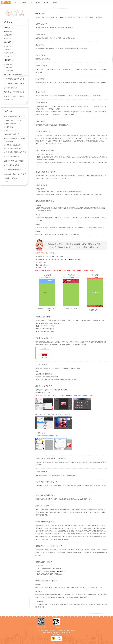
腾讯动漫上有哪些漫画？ (13, 75)
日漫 (31, 2)
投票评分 (22, 96)
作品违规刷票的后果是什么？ (13, 148)
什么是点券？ (8, 32)
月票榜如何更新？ (9, 142)
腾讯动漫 (6, 2)
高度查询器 (68, 259)
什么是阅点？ (8, 46)
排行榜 (38, 2)
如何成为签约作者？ (12, 157)
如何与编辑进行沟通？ (13, 170)
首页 (16, 2)
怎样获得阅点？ (9, 50)
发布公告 (14, 178)
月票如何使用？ (9, 71)
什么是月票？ (8, 64)
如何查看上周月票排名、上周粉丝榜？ (15, 138)
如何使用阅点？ (9, 53)
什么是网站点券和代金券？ (14, 83)
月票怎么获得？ (9, 67)
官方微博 (41, 630)
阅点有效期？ (8, 56)
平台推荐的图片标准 (10, 124)
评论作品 (14, 96)
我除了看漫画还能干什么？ (14, 92)
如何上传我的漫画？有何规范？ (16, 152)
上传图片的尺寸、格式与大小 (13, 120)
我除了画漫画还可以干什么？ (15, 174)
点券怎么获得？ (9, 35)
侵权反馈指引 (53, 630)
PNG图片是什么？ (9, 127)
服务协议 (46, 630)
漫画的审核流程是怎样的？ (14, 161)
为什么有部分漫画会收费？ (14, 79)
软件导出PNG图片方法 (11, 130)
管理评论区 (8, 181)
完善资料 (7, 178)
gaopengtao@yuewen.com (59, 571)
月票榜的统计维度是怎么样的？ (13, 145)
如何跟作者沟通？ (11, 88)
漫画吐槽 (7, 100)
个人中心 (46, 2)
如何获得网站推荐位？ (13, 165)
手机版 (55, 2)
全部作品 (24, 2)
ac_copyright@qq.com (69, 630)
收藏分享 (7, 96)
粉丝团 (14, 100)
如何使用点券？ (9, 38)
